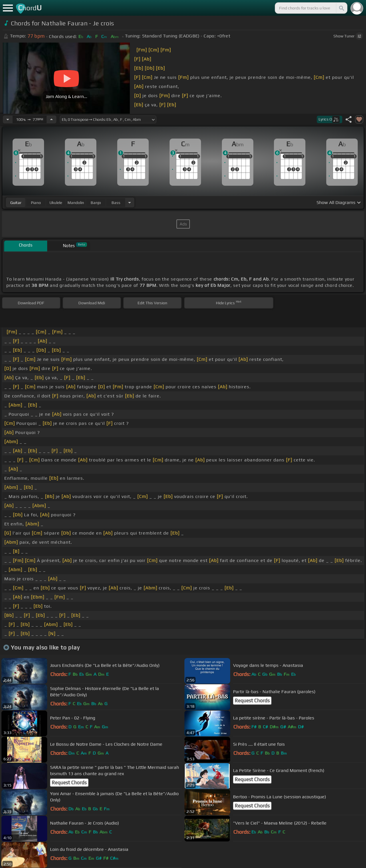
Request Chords (252, 701)
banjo (96, 203)
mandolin (76, 203)
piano (36, 203)
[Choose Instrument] (130, 202)
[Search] (341, 8)
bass (116, 203)
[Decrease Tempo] (8, 119)
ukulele (56, 203)
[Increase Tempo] (51, 119)
